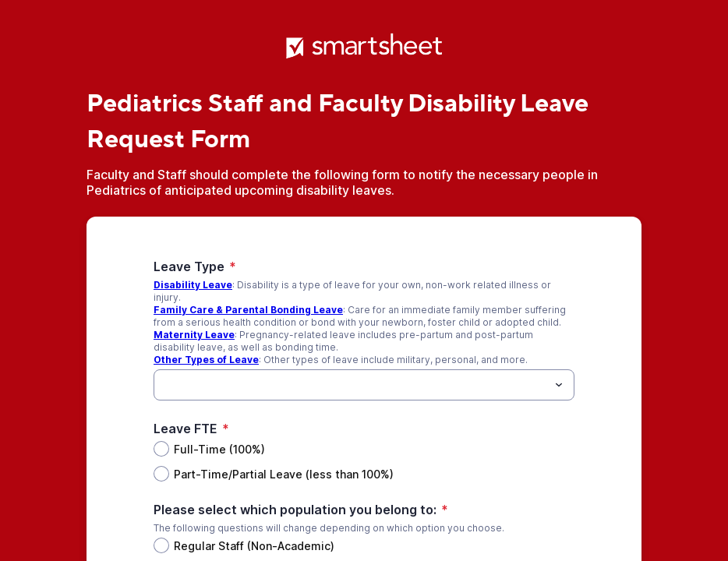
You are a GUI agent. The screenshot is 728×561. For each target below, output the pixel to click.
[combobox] (364, 385)
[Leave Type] (351, 385)
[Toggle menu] (559, 385)
